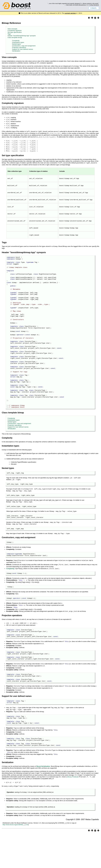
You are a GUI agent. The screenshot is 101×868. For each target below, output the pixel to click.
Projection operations (19, 47)
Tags (9, 34)
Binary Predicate (73, 812)
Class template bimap (15, 37)
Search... (94, 8)
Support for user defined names (23, 49)
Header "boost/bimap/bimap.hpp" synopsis (22, 36)
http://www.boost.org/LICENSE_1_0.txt (15, 859)
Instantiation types (18, 42)
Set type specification (15, 32)
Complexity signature (15, 30)
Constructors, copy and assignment (24, 46)
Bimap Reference (11, 23)
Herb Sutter (69, 5)
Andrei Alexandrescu (80, 5)
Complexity (16, 41)
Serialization (16, 51)
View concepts (12, 29)
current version (70, 13)
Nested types (16, 44)
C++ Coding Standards (93, 5)
